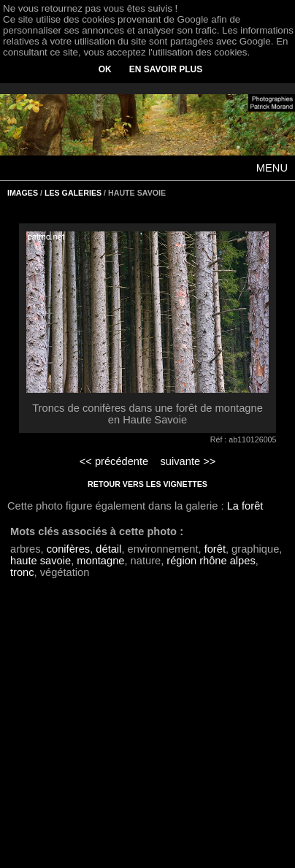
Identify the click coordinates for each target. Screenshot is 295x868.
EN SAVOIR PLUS (166, 69)
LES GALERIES (73, 193)
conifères (68, 549)
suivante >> (188, 461)
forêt (215, 549)
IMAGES (23, 193)
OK (105, 69)
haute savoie (41, 561)
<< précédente (114, 461)
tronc (22, 572)
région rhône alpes (211, 561)
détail (108, 549)
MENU (272, 168)
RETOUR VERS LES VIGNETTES (147, 484)
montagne (100, 561)
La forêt (245, 506)
